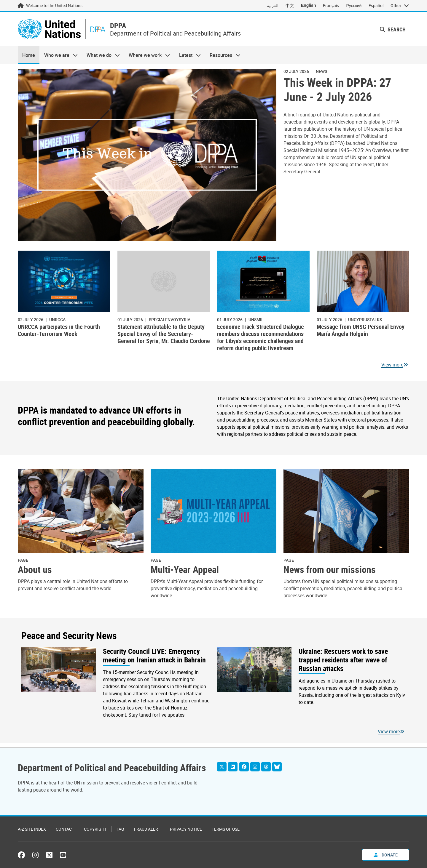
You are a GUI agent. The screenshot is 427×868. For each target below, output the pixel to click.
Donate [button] (386, 855)
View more (392, 365)
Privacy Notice (186, 829)
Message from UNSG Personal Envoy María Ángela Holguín (361, 330)
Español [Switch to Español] (376, 5)
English (309, 5)
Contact (65, 829)
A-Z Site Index (32, 829)
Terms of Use (226, 829)
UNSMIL (256, 320)
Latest (188, 55)
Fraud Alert (147, 829)
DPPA (119, 26)
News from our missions (330, 570)
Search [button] (393, 29)
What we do (101, 55)
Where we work (147, 55)
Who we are (58, 55)
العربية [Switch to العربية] (273, 5)
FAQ (120, 829)
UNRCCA (57, 320)
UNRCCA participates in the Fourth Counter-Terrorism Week (59, 330)
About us (35, 570)
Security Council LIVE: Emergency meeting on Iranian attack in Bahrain (154, 656)
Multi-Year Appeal (185, 570)
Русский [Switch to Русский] (354, 5)
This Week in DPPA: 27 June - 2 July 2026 (337, 90)
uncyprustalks (365, 320)
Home (29, 55)
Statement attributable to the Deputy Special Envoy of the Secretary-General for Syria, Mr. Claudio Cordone (164, 334)
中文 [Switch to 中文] (290, 5)
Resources (223, 55)
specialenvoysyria (170, 320)
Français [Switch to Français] (331, 5)
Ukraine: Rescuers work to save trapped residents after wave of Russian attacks (343, 660)
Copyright (95, 829)
